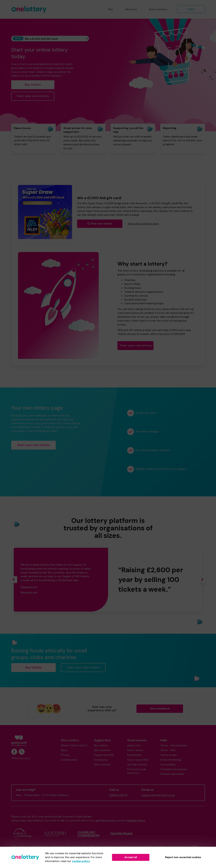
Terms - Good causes (174, 745)
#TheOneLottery (21, 758)
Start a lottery (158, 9)
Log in (191, 9)
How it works (135, 750)
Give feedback (160, 708)
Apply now (134, 745)
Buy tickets (33, 85)
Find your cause (100, 224)
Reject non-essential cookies (183, 857)
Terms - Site (168, 750)
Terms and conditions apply (143, 224)
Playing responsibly (172, 774)
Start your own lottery (33, 96)
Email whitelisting (171, 760)
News (64, 750)
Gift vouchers (102, 750)
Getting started (137, 764)
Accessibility (168, 764)
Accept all (131, 857)
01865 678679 (118, 795)
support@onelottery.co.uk (158, 795)
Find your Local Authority (136, 771)
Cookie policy (69, 760)
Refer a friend (102, 764)
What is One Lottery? (74, 745)
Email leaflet (135, 755)
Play (111, 9)
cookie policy (81, 861)
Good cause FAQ (138, 760)
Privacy (65, 755)
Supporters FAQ (104, 755)
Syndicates (101, 760)
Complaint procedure (174, 769)
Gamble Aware (136, 820)
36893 (195, 846)
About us (131, 9)
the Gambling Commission (150, 846)
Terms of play (169, 755)
